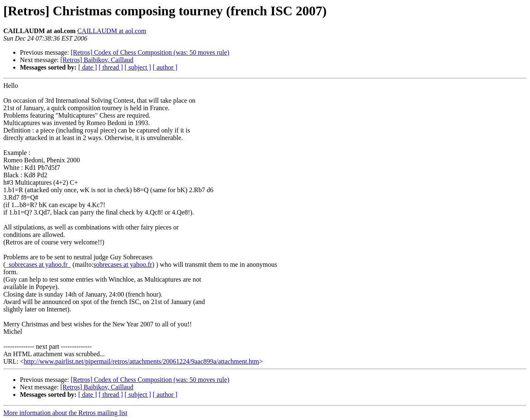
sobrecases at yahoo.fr (123, 264)
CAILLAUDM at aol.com (112, 31)
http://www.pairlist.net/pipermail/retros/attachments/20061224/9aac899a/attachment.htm (141, 361)
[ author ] (165, 67)
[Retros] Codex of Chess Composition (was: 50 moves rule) (150, 52)
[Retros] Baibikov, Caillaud (97, 60)
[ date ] (88, 67)
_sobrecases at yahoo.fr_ (38, 264)
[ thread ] (111, 67)
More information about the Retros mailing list (65, 413)
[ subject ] (138, 67)
